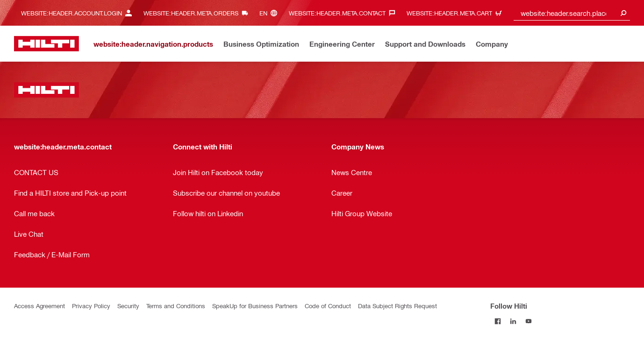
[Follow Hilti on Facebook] (498, 321)
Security (128, 306)
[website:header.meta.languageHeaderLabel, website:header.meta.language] (271, 13)
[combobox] (572, 13)
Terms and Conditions (176, 306)
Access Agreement (39, 306)
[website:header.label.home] (47, 44)
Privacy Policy (91, 306)
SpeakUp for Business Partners (255, 306)
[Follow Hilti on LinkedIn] (513, 321)
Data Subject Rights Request (397, 306)
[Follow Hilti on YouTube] (529, 321)
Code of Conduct (328, 306)
